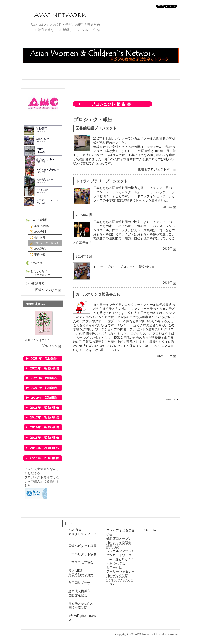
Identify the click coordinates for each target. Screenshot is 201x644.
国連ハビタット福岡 (82, 546)
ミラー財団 (114, 567)
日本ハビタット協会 (82, 554)
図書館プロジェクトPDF (157, 169)
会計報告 (37, 238)
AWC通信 (37, 249)
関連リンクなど (48, 290)
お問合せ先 (35, 283)
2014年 (170, 283)
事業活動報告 (40, 226)
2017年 (170, 207)
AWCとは (34, 263)
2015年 (170, 249)
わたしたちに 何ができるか (38, 273)
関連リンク (167, 356)
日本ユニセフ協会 (81, 562)
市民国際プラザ (79, 583)
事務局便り (38, 255)
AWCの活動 (36, 220)
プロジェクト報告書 (44, 243)
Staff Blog (151, 530)
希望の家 (113, 547)
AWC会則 (37, 232)
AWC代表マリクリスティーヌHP (82, 534)
